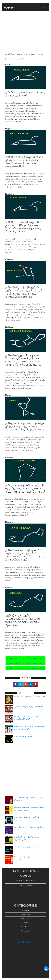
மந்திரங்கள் (25, 914)
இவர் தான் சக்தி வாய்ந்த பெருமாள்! (28, 707)
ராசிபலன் (25, 919)
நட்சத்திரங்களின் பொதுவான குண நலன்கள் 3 (26, 668)
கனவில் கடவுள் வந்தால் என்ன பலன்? (29, 697)
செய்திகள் (25, 931)
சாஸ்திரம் (25, 923)
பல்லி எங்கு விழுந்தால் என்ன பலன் (29, 847)
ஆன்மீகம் (25, 910)
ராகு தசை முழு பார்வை (24, 736)
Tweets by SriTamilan (25, 942)
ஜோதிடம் (20, 59)
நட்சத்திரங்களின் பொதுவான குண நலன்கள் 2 (26, 663)
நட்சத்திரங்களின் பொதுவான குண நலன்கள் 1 (26, 658)
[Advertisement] (25, 37)
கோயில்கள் (25, 927)
